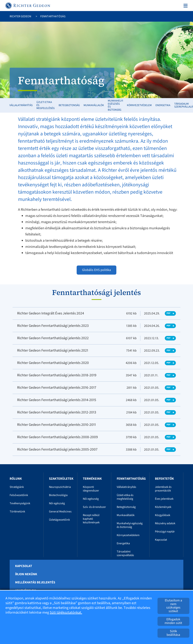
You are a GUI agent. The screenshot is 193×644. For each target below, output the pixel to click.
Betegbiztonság (69, 105)
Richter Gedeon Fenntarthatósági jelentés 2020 (53, 363)
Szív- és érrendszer (94, 507)
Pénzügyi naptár (165, 532)
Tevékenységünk (20, 503)
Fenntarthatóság (131, 479)
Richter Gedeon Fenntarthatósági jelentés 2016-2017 (57, 388)
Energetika (163, 105)
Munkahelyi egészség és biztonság (115, 105)
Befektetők (164, 479)
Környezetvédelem (139, 105)
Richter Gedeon (20, 16)
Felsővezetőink (19, 495)
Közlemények (163, 507)
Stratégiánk (17, 487)
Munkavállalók (94, 105)
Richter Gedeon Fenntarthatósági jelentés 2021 (53, 350)
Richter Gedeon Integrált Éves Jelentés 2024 (51, 313)
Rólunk (16, 479)
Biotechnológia (58, 495)
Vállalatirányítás (21, 105)
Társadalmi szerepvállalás (125, 553)
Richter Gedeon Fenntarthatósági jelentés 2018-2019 (57, 375)
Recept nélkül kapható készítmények (91, 519)
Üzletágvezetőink (59, 520)
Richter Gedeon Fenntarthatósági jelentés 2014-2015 (57, 400)
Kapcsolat (161, 540)
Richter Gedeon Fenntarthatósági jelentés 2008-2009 (58, 437)
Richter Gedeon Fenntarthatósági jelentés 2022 (53, 338)
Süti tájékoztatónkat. (66, 613)
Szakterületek (61, 479)
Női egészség (57, 503)
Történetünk (17, 512)
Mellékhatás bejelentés (35, 582)
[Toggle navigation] (185, 6)
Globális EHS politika (96, 270)
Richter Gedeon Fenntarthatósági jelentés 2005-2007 (57, 449)
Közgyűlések (163, 515)
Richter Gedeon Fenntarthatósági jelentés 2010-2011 (56, 425)
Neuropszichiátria (60, 487)
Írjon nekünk (26, 574)
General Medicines (60, 512)
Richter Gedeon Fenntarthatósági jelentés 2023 (53, 326)
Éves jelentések (164, 499)
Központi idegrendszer (91, 489)
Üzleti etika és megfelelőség (46, 105)
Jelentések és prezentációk (163, 489)
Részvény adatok (165, 523)
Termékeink (92, 479)
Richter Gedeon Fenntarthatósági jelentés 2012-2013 (57, 412)
